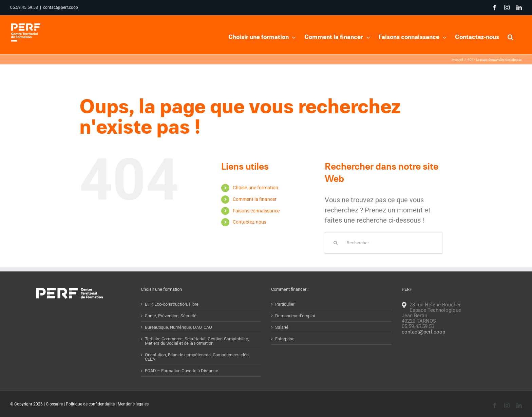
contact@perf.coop (61, 7)
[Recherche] (336, 256)
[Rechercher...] (384, 256)
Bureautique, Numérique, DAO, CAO (178, 340)
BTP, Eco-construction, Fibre (172, 317)
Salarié (282, 340)
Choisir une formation (255, 201)
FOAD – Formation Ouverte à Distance (182, 384)
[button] (510, 36)
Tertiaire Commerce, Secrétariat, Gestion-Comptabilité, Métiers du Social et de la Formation (197, 354)
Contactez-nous (250, 235)
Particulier (285, 317)
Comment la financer (255, 212)
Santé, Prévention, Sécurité (171, 329)
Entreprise (285, 352)
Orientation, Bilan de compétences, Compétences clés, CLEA (197, 370)
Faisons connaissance (256, 224)
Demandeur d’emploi (295, 329)
